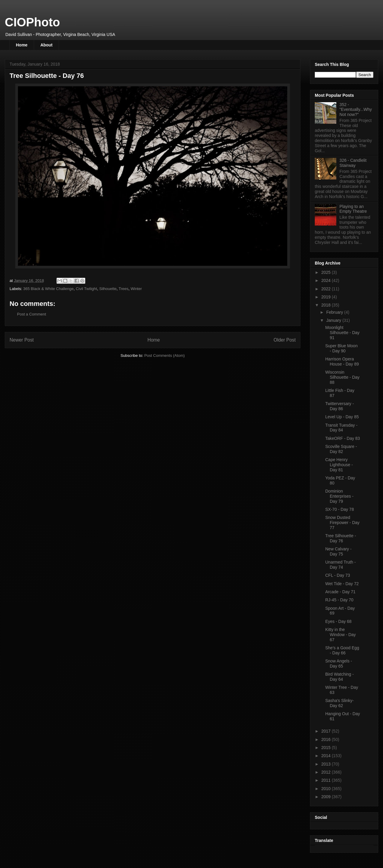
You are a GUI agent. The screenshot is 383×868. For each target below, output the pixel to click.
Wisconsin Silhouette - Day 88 (342, 377)
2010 (327, 789)
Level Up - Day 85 (342, 417)
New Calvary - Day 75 (338, 551)
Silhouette (108, 289)
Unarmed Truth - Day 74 (341, 565)
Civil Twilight (86, 289)
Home (22, 45)
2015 (327, 748)
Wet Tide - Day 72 (342, 584)
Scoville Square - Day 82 (341, 449)
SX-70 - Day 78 (340, 509)
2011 (327, 780)
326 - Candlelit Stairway (353, 163)
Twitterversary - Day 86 (340, 406)
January (334, 320)
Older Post (285, 340)
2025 (327, 272)
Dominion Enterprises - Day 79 (339, 496)
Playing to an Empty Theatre (353, 209)
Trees (124, 289)
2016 (327, 739)
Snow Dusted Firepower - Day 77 (342, 523)
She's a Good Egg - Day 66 (342, 650)
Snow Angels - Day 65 (339, 664)
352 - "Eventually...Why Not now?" (356, 110)
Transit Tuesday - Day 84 (341, 428)
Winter (136, 289)
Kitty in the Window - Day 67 (341, 635)
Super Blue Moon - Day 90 (341, 348)
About (46, 45)
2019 (327, 297)
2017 (327, 731)
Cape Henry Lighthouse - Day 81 (339, 465)
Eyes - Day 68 (338, 621)
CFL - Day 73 (338, 575)
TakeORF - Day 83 (343, 438)
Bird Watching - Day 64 (339, 677)
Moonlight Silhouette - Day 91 (342, 333)
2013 (327, 764)
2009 (327, 797)
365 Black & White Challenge (48, 289)
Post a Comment (32, 314)
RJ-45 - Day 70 (339, 600)
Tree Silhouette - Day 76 (341, 538)
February (335, 312)
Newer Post (22, 340)
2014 (327, 756)
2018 (327, 305)
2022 (327, 289)
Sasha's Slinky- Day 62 (339, 703)
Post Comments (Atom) (164, 355)
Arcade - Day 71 (340, 592)
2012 (327, 772)
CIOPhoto (32, 22)
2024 (327, 280)
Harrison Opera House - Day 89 (342, 361)
